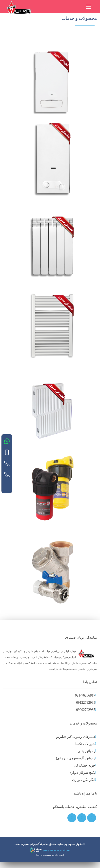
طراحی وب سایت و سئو (50, 850)
